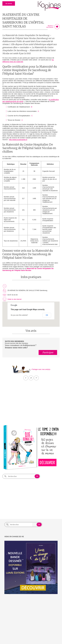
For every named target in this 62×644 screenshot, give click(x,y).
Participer (48, 352)
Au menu (9, 3)
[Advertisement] (31, 403)
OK (47, 315)
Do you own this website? (19, 315)
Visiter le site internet (14, 299)
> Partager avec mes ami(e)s (40, 369)
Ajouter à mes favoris (57, 27)
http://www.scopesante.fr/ (18, 140)
